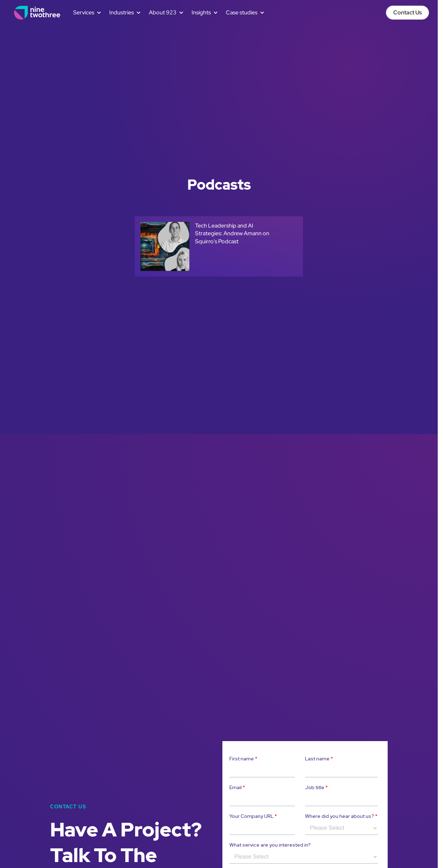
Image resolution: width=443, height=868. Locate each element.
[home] (37, 13)
